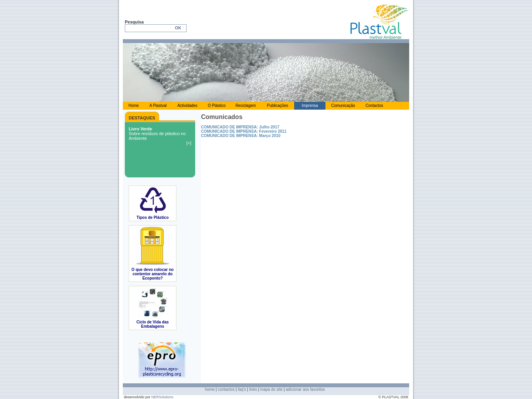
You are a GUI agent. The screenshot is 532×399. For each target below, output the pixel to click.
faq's (242, 389)
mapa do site (271, 389)
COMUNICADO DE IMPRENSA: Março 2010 (241, 136)
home (210, 389)
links (253, 389)
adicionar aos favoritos (306, 389)
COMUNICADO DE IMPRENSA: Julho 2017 (240, 127)
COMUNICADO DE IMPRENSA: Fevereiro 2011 (244, 131)
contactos (226, 389)
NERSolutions (162, 397)
